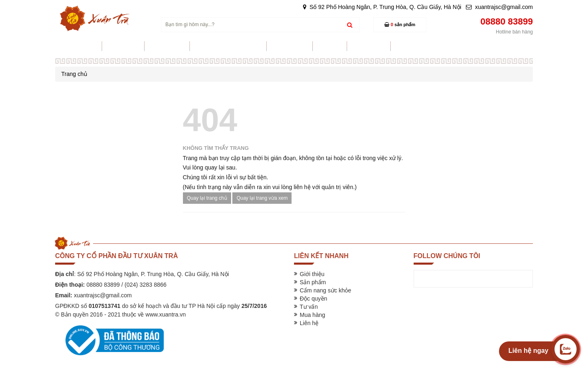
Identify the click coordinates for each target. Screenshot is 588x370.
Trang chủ (74, 74)
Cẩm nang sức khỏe (325, 290)
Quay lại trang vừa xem (262, 198)
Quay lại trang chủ (207, 198)
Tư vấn (309, 307)
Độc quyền (313, 299)
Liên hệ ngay (528, 351)
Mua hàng (312, 315)
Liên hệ (309, 323)
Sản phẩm (313, 282)
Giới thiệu (312, 274)
